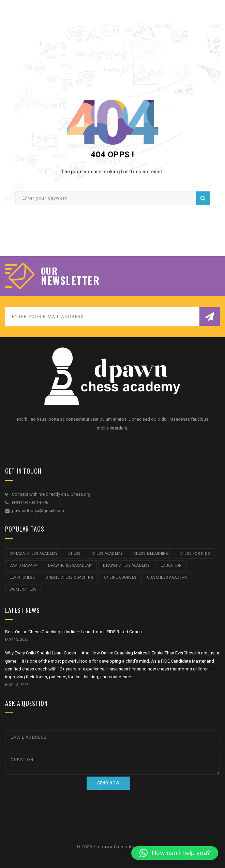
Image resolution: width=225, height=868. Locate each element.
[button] (175, 853)
